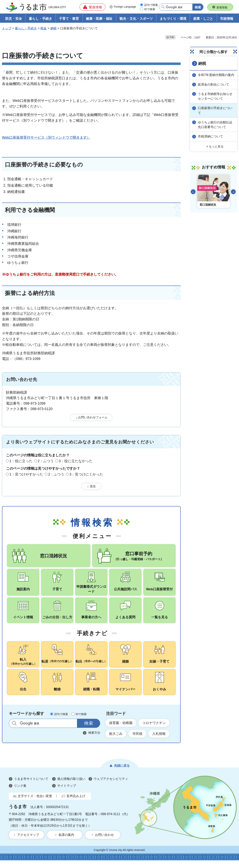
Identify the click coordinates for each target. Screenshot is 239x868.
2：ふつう (46, 461)
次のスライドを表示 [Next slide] (233, 191)
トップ (7, 29)
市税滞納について (211, 136)
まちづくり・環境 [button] (173, 19)
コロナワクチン (157, 730)
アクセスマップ (28, 842)
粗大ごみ (116, 741)
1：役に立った (21, 461)
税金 (43, 29)
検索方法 (94, 740)
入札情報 (161, 741)
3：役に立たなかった (76, 461)
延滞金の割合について (214, 85)
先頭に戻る (122, 773)
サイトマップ (67, 793)
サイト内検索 (14, 730)
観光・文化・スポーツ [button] (136, 19)
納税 (53, 29)
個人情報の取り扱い (71, 786)
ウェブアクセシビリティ (111, 786)
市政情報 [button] (227, 19)
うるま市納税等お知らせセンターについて (215, 96)
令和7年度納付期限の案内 (216, 75)
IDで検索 (150, 9)
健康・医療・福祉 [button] (99, 19)
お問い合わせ (104, 842)
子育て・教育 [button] (69, 19)
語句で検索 (151, 5)
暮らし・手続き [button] (40, 19)
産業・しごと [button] (203, 19)
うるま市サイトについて (31, 786)
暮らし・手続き (26, 29)
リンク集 (20, 793)
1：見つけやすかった (26, 475)
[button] (92, 7)
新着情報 (222, 7)
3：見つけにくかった (86, 475)
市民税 (139, 741)
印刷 (172, 37)
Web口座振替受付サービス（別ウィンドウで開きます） (46, 138)
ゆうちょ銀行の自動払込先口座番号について (215, 124)
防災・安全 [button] (14, 19)
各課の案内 (66, 842)
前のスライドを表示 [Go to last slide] (193, 191)
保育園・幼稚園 (122, 730)
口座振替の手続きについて (215, 110)
